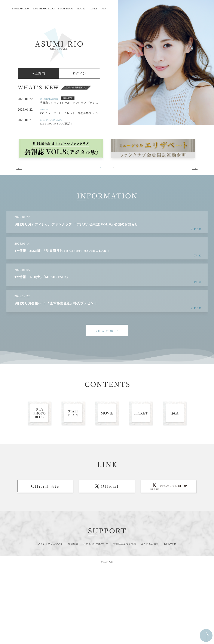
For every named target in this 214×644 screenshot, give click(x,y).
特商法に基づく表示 (125, 544)
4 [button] (175, 123)
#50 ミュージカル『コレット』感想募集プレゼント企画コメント (70, 113)
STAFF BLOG (65, 9)
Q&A (104, 9)
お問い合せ (170, 544)
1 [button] (156, 123)
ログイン (80, 73)
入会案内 (38, 73)
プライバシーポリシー (96, 544)
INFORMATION (21, 9)
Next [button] (195, 169)
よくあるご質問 (150, 544)
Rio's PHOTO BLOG (44, 9)
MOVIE (81, 9)
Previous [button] (114, 72)
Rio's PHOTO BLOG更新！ (56, 124)
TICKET (93, 9)
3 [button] (169, 123)
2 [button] (163, 123)
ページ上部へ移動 (206, 635)
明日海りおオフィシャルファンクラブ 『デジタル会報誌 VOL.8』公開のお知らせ (70, 103)
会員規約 (73, 544)
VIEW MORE (107, 331)
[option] (166, 63)
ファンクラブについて (50, 544)
